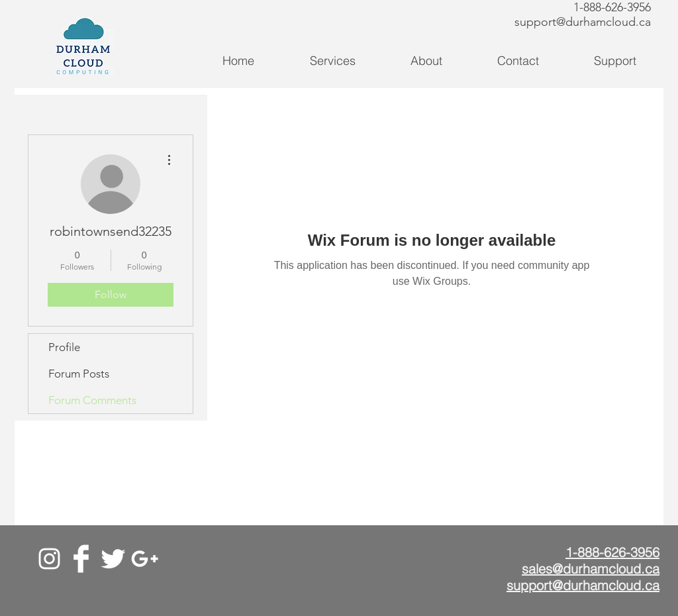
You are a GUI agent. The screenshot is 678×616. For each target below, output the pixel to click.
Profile (64, 347)
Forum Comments (92, 400)
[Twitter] (113, 559)
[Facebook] (81, 559)
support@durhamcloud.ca (583, 22)
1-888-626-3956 (612, 7)
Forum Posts (79, 374)
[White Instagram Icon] (49, 559)
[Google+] (145, 559)
